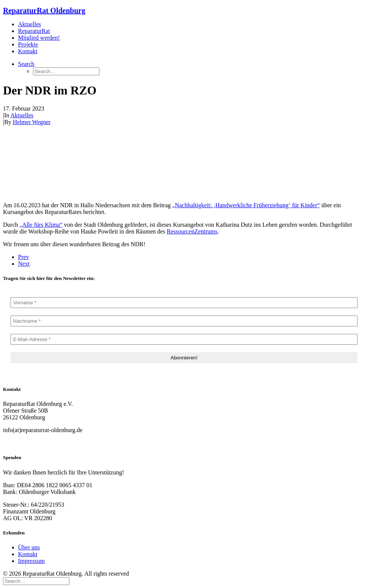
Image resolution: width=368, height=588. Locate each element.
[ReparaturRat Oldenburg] (184, 11)
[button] (26, 64)
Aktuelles (29, 24)
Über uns (29, 547)
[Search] (36, 581)
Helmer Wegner (32, 122)
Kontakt (28, 51)
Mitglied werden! (39, 38)
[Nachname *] (184, 321)
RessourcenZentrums (192, 231)
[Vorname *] (184, 303)
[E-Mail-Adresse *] (184, 339)
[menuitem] (192, 24)
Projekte (28, 44)
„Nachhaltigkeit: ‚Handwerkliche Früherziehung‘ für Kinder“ (246, 205)
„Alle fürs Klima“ (41, 225)
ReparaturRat (34, 31)
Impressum (31, 561)
